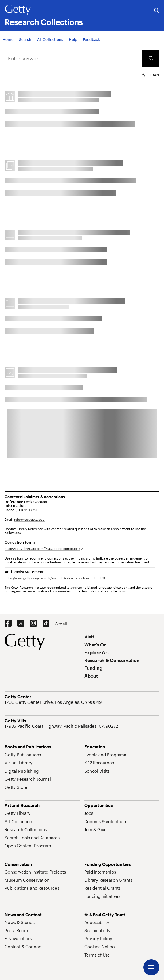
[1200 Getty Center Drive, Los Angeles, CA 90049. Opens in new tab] (54, 702)
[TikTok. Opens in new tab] (46, 623)
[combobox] (73, 58)
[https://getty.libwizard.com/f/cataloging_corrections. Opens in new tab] (44, 549)
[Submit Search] (151, 58)
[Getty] (18, 10)
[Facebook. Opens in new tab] (8, 623)
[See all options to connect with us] (61, 624)
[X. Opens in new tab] (21, 623)
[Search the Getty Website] (157, 11)
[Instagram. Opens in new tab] (33, 623)
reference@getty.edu (29, 519)
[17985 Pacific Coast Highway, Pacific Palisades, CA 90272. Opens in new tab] (62, 726)
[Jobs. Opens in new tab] (89, 813)
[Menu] (151, 967)
